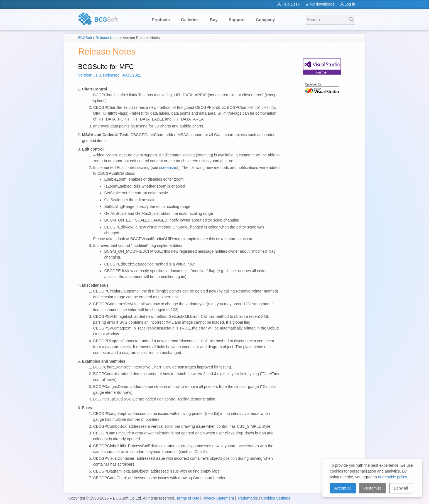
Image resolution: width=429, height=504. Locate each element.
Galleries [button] (190, 20)
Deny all (401, 488)
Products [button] (161, 20)
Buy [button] (214, 20)
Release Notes (108, 38)
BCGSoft (85, 38)
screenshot (169, 168)
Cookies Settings (275, 498)
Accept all (343, 488)
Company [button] (265, 20)
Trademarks (247, 498)
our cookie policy (392, 477)
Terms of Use (188, 498)
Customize (372, 488)
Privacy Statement (218, 498)
